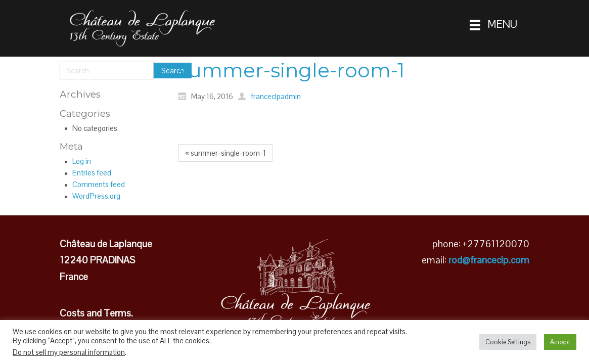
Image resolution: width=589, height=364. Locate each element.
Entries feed (92, 173)
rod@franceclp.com (489, 260)
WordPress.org (96, 196)
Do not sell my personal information (69, 352)
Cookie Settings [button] (508, 342)
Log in (82, 161)
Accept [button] (560, 342)
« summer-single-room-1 (225, 153)
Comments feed (99, 184)
